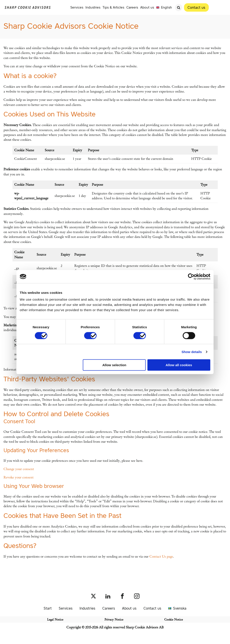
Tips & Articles (113, 7)
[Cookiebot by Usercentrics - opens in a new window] (191, 277)
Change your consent (19, 469)
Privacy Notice (114, 620)
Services (77, 7)
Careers (132, 7)
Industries (93, 7)
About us (147, 7)
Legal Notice (55, 620)
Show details (192, 352)
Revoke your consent (19, 477)
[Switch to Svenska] (177, 608)
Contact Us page (161, 557)
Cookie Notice (174, 620)
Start (48, 608)
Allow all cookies (179, 365)
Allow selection (114, 365)
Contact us (152, 608)
